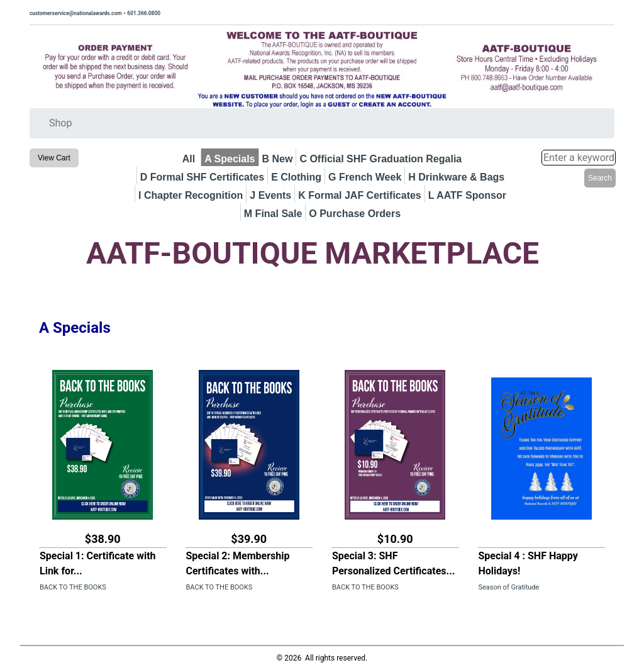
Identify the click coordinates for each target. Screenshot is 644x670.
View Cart (54, 158)
